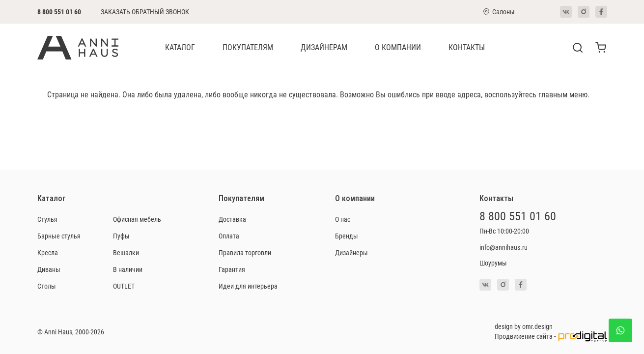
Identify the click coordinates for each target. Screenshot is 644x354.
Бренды (347, 236)
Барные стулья (59, 236)
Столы (47, 286)
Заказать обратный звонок (145, 12)
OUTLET (124, 286)
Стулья (47, 219)
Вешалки (126, 252)
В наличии (128, 269)
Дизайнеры (351, 252)
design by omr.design (524, 326)
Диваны (49, 269)
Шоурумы (493, 263)
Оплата (229, 236)
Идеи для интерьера (248, 286)
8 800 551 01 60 (59, 12)
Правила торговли (245, 252)
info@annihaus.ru (504, 247)
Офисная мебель (137, 219)
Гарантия (232, 269)
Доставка (232, 219)
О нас (343, 219)
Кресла (48, 252)
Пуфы (121, 236)
